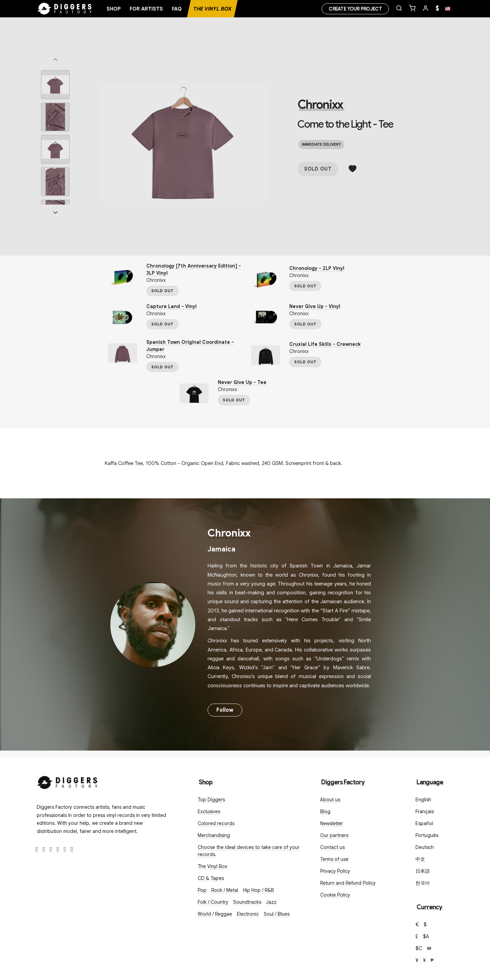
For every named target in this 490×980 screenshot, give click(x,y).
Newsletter (332, 823)
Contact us (332, 847)
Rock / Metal (225, 890)
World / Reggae (215, 914)
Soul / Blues (277, 914)
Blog (325, 812)
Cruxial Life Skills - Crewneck (325, 344)
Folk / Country (213, 902)
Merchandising (214, 835)
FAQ (177, 9)
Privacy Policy (335, 871)
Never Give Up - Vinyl (315, 306)
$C (419, 948)
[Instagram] (51, 849)
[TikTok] (72, 849)
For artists (146, 9)
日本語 (423, 871)
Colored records (216, 823)
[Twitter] (44, 849)
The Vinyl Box (212, 9)
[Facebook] (37, 849)
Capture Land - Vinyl (171, 306)
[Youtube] (58, 849)
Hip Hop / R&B (258, 890)
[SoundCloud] (65, 849)
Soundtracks (247, 902)
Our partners (334, 835)
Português (427, 835)
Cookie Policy (335, 895)
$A (426, 936)
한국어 (423, 883)
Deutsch (425, 847)
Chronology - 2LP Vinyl (317, 268)
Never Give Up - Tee (242, 382)
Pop (202, 890)
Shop (114, 9)
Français (425, 812)
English (423, 800)
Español (424, 823)
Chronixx (320, 105)
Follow (225, 710)
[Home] (65, 9)
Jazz (271, 902)
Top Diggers (211, 800)
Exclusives (209, 812)
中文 (420, 859)
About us (330, 800)
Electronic (248, 914)
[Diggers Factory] (67, 781)
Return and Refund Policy (348, 883)
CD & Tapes (211, 878)
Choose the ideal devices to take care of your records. (249, 851)
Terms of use (334, 859)
